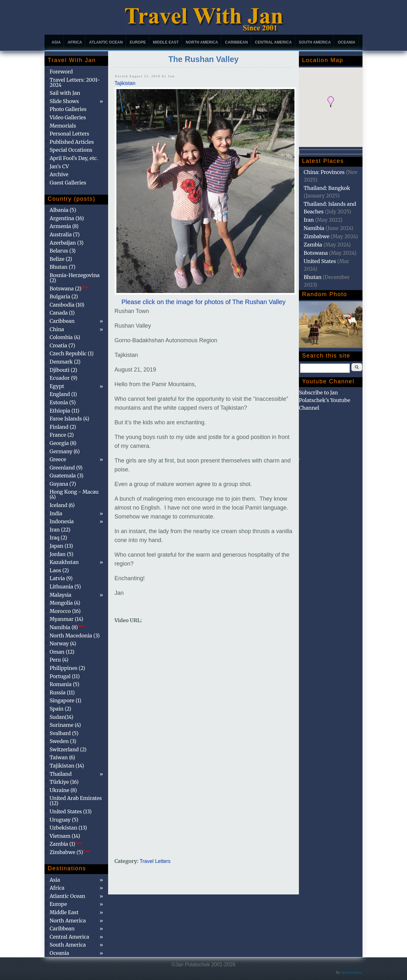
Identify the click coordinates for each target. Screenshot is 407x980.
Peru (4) (59, 660)
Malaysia (60, 595)
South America (315, 42)
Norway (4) (63, 643)
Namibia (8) (67, 627)
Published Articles (72, 142)
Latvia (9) (61, 578)
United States (320, 261)
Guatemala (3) (66, 476)
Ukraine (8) (63, 790)
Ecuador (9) (63, 378)
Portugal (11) (65, 676)
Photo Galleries (68, 109)
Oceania (346, 42)
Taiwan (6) (62, 757)
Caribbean (237, 42)
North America (202, 42)
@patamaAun (352, 972)
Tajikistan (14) (67, 766)
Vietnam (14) (65, 836)
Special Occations (71, 150)
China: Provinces (324, 172)
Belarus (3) (63, 251)
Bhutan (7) (62, 267)
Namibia (314, 228)
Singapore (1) (66, 700)
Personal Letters (69, 134)
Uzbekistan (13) (68, 828)
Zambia (313, 245)
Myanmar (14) (66, 619)
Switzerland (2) (68, 749)
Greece (58, 459)
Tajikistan (125, 83)
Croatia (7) (62, 345)
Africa (75, 42)
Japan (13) (61, 546)
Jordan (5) (62, 554)
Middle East (166, 42)
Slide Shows (64, 101)
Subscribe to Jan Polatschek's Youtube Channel (324, 400)
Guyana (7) (63, 484)
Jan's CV (59, 166)
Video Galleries (68, 117)
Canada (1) (62, 313)
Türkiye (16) (64, 782)
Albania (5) (63, 210)
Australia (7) (65, 234)
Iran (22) (60, 530)
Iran (309, 220)
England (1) (63, 394)
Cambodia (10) (67, 305)
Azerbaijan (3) (67, 243)
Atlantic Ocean (106, 42)
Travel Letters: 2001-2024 (75, 82)
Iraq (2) (58, 538)
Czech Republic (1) (72, 353)
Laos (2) (59, 570)
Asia (56, 42)
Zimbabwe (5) (70, 852)
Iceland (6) (62, 505)
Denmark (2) (65, 362)
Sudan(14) (62, 717)
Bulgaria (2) (64, 296)
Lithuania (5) (65, 587)
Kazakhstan (64, 562)
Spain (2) (60, 709)
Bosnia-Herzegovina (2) (75, 278)
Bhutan (313, 277)
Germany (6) (65, 451)
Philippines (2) (67, 668)
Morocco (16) (65, 611)
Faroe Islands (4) (69, 419)
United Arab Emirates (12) (76, 801)
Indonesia (62, 521)
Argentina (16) (67, 218)
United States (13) (71, 811)
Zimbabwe (317, 236)
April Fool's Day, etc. (74, 158)
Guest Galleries (68, 183)
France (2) (62, 435)
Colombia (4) (65, 337)
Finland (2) (63, 427)
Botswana (316, 253)
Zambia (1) (66, 844)
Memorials (63, 126)
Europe (138, 42)
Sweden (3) (63, 741)
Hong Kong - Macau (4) (74, 494)
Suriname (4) (65, 725)
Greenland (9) (66, 468)
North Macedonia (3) (75, 636)
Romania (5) (65, 684)
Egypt (57, 386)
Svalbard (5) (64, 733)
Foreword (61, 72)
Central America (273, 42)
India (56, 513)
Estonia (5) (63, 402)
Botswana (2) (69, 288)
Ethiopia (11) (65, 411)
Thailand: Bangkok (327, 188)
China (57, 329)
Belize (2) (61, 259)
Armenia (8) (64, 226)
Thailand (61, 774)
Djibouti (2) (63, 370)
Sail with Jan (65, 93)
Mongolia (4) (65, 603)
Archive (59, 174)
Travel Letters (155, 861)
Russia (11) (62, 692)
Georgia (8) (63, 443)
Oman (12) (62, 652)
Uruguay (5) (64, 820)
